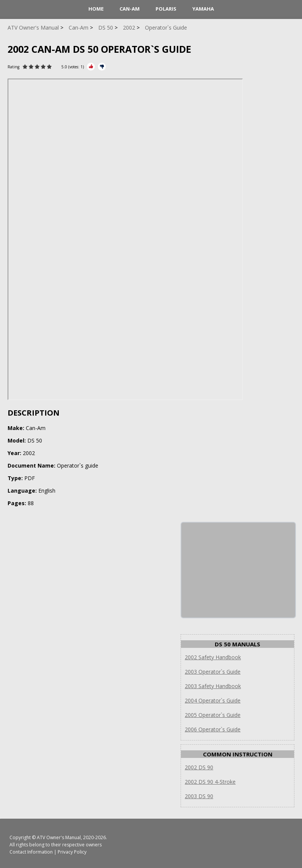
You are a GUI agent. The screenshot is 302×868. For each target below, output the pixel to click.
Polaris (166, 9)
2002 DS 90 (199, 767)
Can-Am (130, 9)
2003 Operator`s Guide (213, 672)
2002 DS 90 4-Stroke (210, 782)
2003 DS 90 (199, 796)
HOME (96, 9)
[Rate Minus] (102, 67)
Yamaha (203, 9)
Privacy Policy (72, 852)
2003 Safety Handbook (213, 686)
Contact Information (31, 852)
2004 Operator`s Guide (213, 700)
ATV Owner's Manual (59, 837)
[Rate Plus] (91, 67)
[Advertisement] (238, 570)
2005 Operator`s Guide (213, 715)
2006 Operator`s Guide (213, 729)
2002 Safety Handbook (213, 657)
